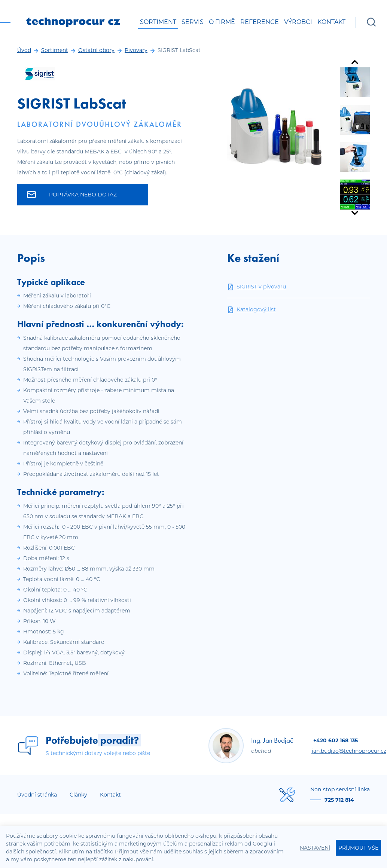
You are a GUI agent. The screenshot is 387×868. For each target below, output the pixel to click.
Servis (193, 22)
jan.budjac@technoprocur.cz (349, 751)
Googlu (262, 844)
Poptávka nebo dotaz (72, 195)
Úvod (24, 50)
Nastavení (315, 848)
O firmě (222, 22)
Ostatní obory (96, 50)
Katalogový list (252, 310)
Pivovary (136, 50)
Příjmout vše (358, 848)
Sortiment (158, 22)
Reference (260, 22)
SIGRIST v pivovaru (257, 287)
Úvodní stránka (37, 795)
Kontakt (331, 22)
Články (78, 795)
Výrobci (298, 22)
